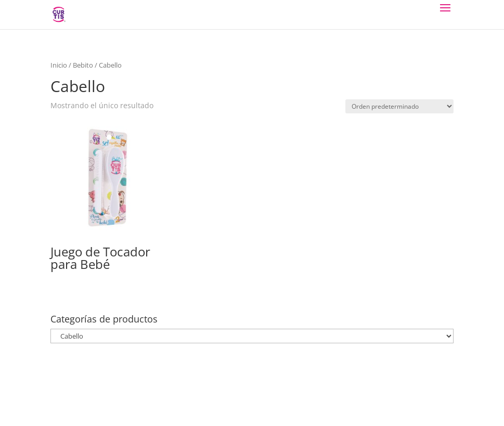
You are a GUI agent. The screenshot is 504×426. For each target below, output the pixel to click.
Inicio (59, 65)
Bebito (83, 65)
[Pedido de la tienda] (399, 106)
